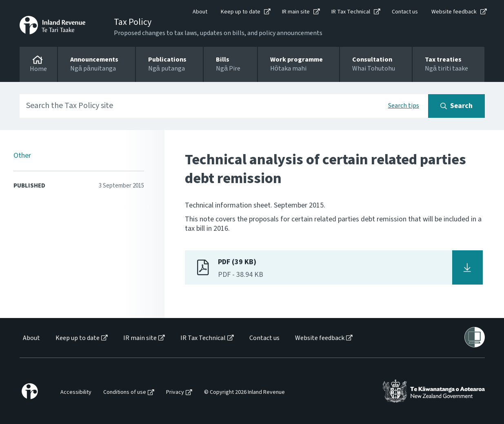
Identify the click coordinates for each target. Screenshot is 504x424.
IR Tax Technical (351, 12)
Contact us (405, 12)
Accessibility (76, 392)
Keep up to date (241, 12)
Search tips (404, 106)
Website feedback (454, 12)
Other (22, 156)
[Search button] (456, 106)
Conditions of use (125, 392)
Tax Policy (133, 22)
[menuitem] (31, 338)
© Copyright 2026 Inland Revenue (244, 392)
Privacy (175, 392)
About (200, 12)
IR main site (296, 12)
